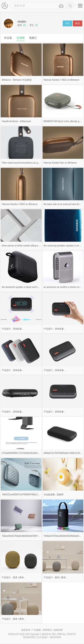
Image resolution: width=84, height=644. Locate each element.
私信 (78, 23)
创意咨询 (26, 630)
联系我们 (47, 630)
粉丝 (22, 25)
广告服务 (37, 630)
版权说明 (58, 630)
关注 (33, 25)
